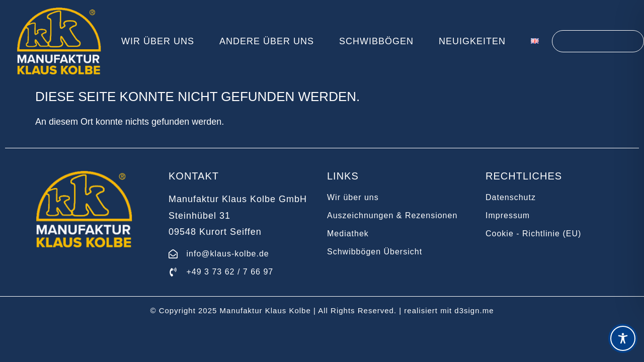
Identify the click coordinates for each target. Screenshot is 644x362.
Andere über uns (267, 41)
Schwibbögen (376, 41)
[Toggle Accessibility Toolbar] (623, 338)
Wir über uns (158, 41)
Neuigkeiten (472, 41)
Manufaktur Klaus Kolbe (265, 310)
